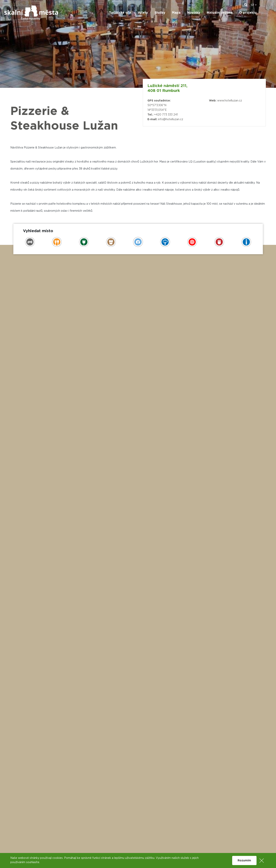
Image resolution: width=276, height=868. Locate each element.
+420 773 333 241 (166, 115)
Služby (160, 13)
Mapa (176, 13)
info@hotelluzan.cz (171, 119)
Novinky (194, 13)
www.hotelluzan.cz (230, 101)
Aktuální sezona (220, 13)
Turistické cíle (120, 13)
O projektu (248, 13)
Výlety (143, 13)
